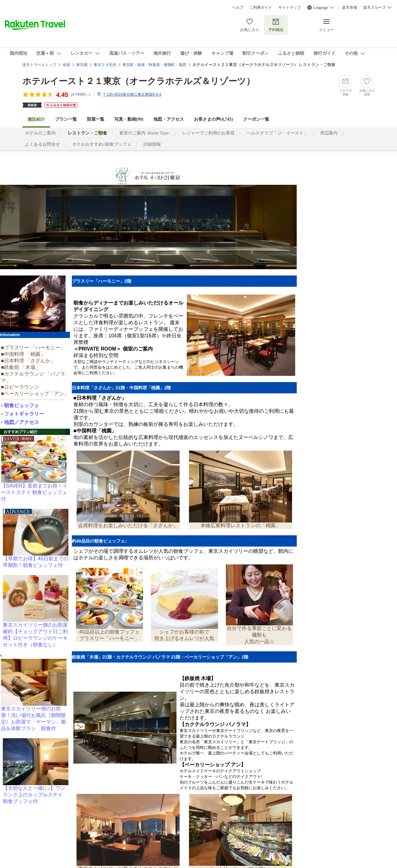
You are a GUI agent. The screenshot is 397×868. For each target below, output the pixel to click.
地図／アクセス (22, 422)
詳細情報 (152, 144)
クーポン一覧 (256, 119)
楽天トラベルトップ (39, 65)
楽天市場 (350, 8)
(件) (81, 94)
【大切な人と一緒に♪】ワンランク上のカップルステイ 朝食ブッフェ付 (35, 795)
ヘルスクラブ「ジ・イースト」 (277, 133)
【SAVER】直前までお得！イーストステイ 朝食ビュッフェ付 (34, 492)
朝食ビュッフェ (22, 405)
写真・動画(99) (129, 119)
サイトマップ (290, 8)
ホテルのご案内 (40, 133)
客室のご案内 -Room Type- (145, 133)
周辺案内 (329, 133)
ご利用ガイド (261, 8)
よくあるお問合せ (42, 144)
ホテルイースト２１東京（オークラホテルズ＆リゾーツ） (139, 81)
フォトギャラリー (24, 414)
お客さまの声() (213, 119)
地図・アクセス (169, 119)
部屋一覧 (96, 119)
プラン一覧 (66, 119)
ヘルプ (238, 8)
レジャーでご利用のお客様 (208, 133)
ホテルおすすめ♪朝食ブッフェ (102, 144)
